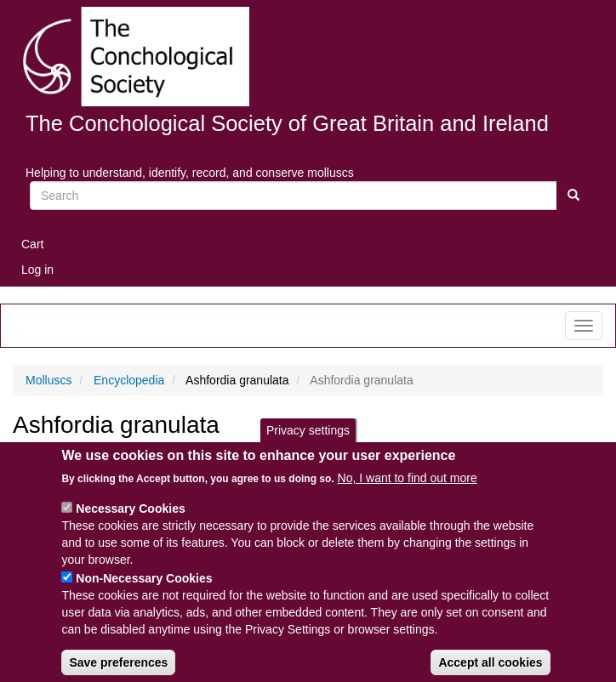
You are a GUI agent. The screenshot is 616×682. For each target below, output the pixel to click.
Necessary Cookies (130, 523)
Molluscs (48, 380)
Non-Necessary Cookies (144, 593)
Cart (32, 244)
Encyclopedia (129, 380)
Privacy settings (308, 444)
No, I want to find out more (408, 492)
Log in (37, 270)
